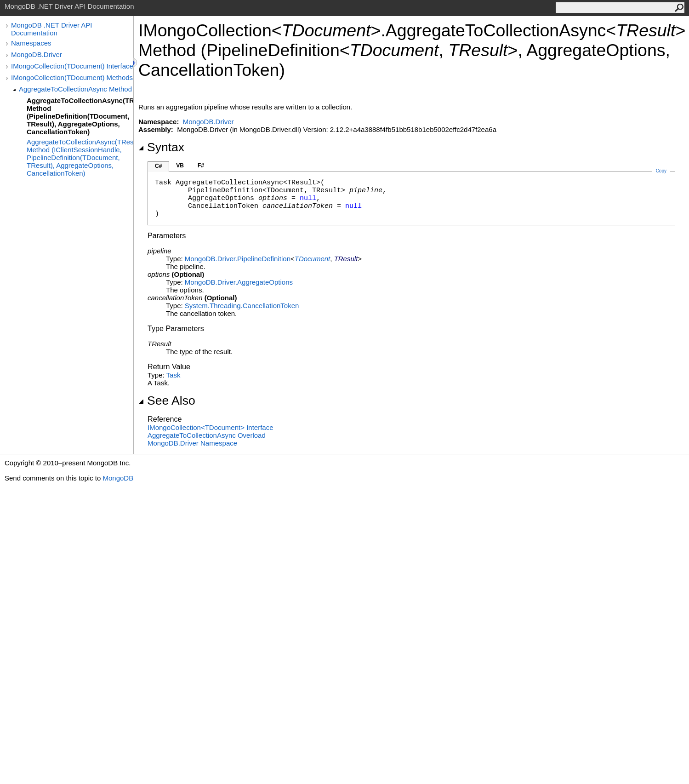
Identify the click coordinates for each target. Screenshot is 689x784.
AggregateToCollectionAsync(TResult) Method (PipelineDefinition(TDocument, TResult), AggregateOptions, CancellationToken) (80, 116)
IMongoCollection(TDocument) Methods (72, 77)
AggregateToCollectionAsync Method (75, 89)
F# (201, 166)
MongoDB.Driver (37, 54)
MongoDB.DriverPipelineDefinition (238, 259)
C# (158, 166)
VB (180, 166)
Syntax (161, 147)
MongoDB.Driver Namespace (192, 443)
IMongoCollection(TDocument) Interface (72, 66)
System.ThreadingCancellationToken (242, 306)
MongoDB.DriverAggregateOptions (239, 282)
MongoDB (118, 478)
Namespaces (31, 43)
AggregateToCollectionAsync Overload (207, 435)
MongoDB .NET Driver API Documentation (51, 29)
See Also (167, 401)
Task (174, 375)
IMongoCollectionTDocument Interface (211, 427)
